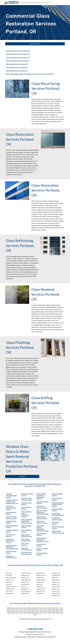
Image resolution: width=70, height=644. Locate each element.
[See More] (22, 476)
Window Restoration (58, 527)
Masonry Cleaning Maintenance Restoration (42, 512)
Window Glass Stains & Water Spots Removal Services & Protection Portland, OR (30, 74)
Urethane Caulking (57, 509)
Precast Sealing (41, 544)
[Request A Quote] (35, 44)
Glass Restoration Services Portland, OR (18, 54)
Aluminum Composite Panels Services (11, 495)
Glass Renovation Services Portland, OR (18, 57)
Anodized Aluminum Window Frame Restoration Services (12, 502)
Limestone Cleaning (42, 502)
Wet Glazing (56, 522)
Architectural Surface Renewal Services (11, 508)
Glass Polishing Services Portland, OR (17, 67)
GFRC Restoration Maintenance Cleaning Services (27, 521)
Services (39, 503)
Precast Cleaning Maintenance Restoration (42, 540)
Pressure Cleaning (42, 549)
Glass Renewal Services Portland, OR (17, 64)
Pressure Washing (57, 494)
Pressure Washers (42, 553)
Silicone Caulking (57, 498)
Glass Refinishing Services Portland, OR (17, 61)
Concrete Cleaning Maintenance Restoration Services (12, 547)
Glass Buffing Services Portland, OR (16, 71)
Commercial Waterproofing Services (10, 541)
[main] (32, 23)
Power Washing (41, 534)
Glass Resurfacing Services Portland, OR (18, 51)
